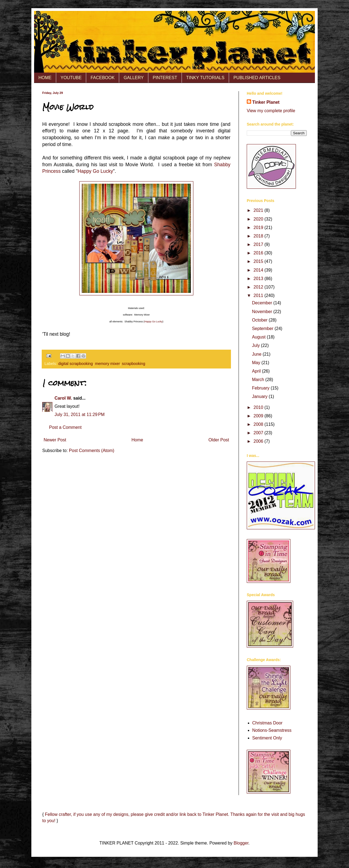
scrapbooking (134, 364)
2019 (259, 228)
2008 (259, 424)
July (256, 345)
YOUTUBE (71, 78)
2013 (259, 279)
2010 (259, 407)
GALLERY (134, 78)
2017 (259, 244)
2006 (259, 441)
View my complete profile (271, 111)
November (263, 312)
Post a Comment (65, 427)
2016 (259, 253)
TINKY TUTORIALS (205, 78)
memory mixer (107, 364)
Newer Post (55, 440)
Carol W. (63, 398)
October (260, 320)
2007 (259, 433)
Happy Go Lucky (95, 171)
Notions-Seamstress (272, 730)
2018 (259, 236)
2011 (259, 295)
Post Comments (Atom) (92, 451)
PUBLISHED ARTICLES (257, 78)
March (259, 380)
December (263, 303)
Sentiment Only (267, 738)
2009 (259, 416)
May (257, 363)
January (260, 396)
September (263, 329)
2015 (259, 261)
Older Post (219, 440)
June (257, 354)
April (257, 371)
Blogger (241, 843)
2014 (259, 270)
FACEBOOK (103, 78)
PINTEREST (165, 78)
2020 (259, 219)
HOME (45, 78)
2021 (259, 210)
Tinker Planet (266, 102)
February (261, 388)
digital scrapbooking (75, 364)
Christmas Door (267, 723)
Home (137, 440)
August (259, 337)
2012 (259, 287)
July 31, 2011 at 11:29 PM (80, 414)
